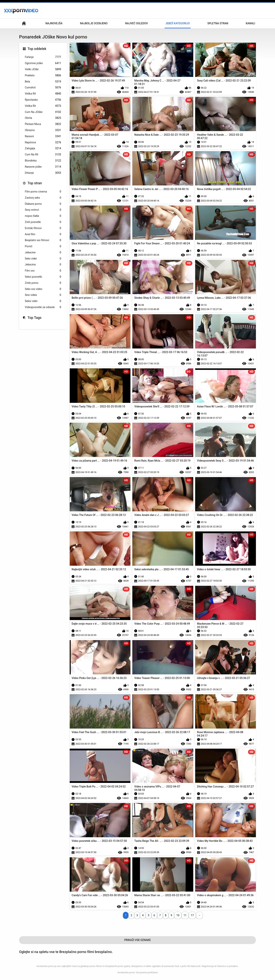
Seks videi (43, 259)
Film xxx (43, 271)
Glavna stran (24, 23)
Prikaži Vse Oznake (138, 940)
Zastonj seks (43, 198)
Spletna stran (218, 23)
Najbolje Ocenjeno (94, 23)
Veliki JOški (43, 69)
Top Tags (34, 318)
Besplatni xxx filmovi (43, 240)
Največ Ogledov (136, 23)
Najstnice (43, 142)
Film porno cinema (43, 192)
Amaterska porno (126, 973)
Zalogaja (43, 148)
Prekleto (43, 75)
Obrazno (43, 130)
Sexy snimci (43, 210)
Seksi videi (43, 301)
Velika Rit (43, 94)
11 (185, 915)
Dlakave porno (43, 204)
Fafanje (43, 57)
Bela (43, 82)
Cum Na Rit (43, 155)
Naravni (43, 136)
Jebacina (43, 265)
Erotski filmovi (43, 228)
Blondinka (43, 161)
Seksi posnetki (43, 277)
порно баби (43, 216)
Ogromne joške (43, 63)
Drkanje (43, 173)
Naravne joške (43, 167)
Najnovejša (54, 23)
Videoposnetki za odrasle (43, 307)
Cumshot (43, 88)
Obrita (43, 118)
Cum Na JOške (43, 112)
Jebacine (43, 253)
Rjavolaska (43, 100)
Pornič (43, 246)
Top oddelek (37, 49)
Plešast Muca (43, 124)
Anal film (43, 234)
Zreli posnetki (43, 222)
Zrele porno (43, 283)
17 (192, 915)
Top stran (35, 183)
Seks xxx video (43, 289)
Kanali (250, 23)
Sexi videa (43, 295)
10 (178, 915)
